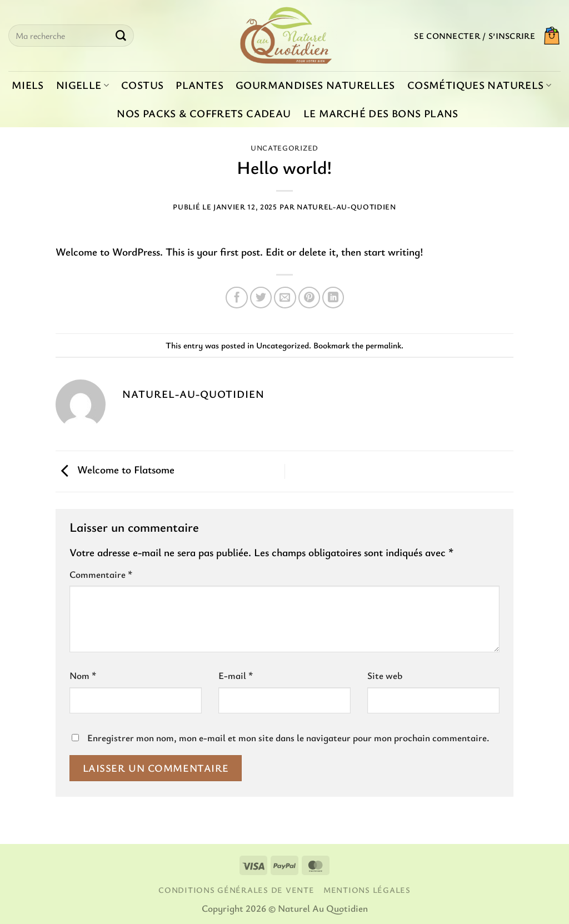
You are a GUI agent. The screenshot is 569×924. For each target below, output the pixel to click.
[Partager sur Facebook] (237, 298)
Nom (83, 675)
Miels (28, 85)
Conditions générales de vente (236, 890)
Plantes (199, 85)
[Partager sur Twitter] (261, 298)
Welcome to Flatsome (115, 470)
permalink (383, 345)
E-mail (236, 675)
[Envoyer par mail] (285, 298)
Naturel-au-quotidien (346, 207)
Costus (142, 85)
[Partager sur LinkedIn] (333, 298)
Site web (385, 675)
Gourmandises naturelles (315, 85)
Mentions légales (367, 890)
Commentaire (101, 574)
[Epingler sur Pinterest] (310, 298)
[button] (475, 36)
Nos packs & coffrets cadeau (204, 113)
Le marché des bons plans (381, 113)
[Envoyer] (121, 36)
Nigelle (83, 85)
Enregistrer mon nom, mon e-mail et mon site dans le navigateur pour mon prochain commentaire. (288, 738)
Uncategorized (284, 148)
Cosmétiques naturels (479, 85)
